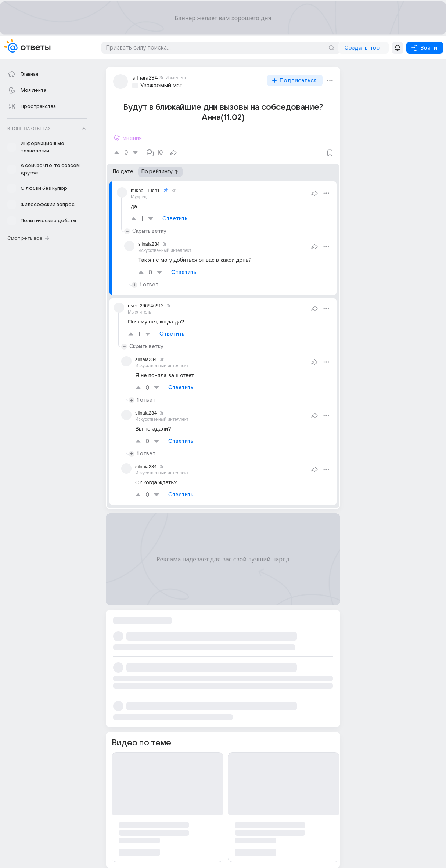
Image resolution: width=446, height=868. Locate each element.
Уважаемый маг (161, 86)
